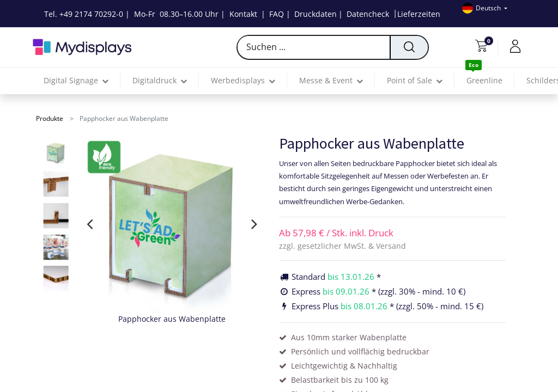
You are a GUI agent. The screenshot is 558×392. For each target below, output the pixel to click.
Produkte (50, 118)
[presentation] (90, 224)
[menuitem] (484, 81)
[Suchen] (409, 47)
